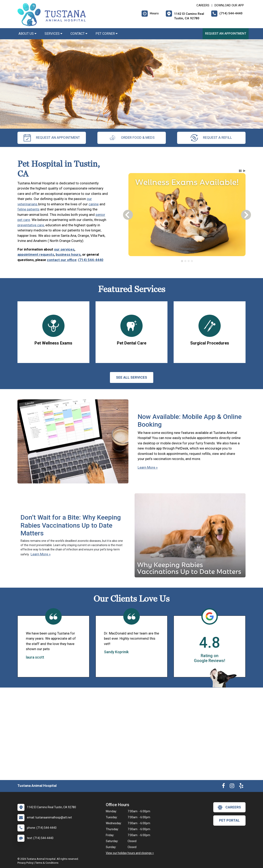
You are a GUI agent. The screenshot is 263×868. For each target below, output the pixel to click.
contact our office (62, 260)
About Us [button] (27, 34)
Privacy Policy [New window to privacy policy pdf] (25, 863)
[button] (240, 171)
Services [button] (53, 34)
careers (229, 807)
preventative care (31, 225)
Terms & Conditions (47, 863)
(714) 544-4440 (91, 260)
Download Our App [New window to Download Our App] (229, 5)
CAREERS (203, 5)
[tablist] (187, 261)
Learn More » (148, 467)
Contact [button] (79, 34)
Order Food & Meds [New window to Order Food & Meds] (132, 138)
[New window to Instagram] (232, 787)
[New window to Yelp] (241, 787)
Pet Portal (229, 820)
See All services (132, 377)
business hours (68, 254)
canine (94, 204)
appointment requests (36, 254)
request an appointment (52, 138)
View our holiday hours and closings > (130, 853)
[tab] (182, 261)
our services (64, 249)
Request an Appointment (226, 34)
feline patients (28, 209)
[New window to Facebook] (223, 787)
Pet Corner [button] (107, 34)
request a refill (211, 138)
